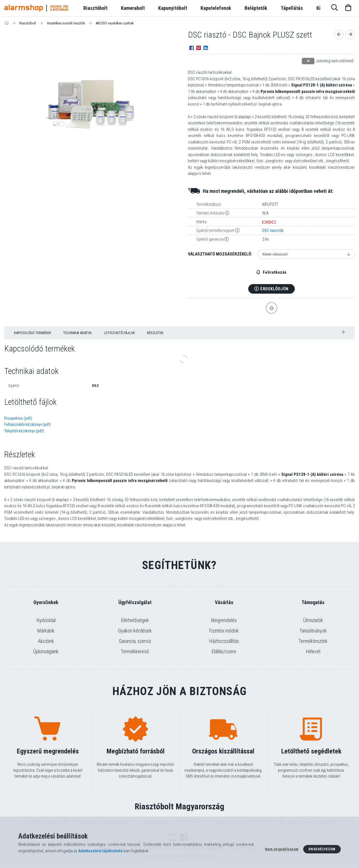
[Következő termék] (350, 35)
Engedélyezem (322, 849)
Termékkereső (135, 651)
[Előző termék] (339, 35)
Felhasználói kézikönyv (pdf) (27, 424)
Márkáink (46, 631)
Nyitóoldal (46, 620)
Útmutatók (313, 620)
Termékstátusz (209, 204)
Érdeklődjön (274, 289)
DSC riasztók (273, 230)
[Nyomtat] (271, 308)
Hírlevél (313, 651)
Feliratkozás (274, 272)
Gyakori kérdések (135, 631)
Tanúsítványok (313, 631)
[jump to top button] (343, 333)
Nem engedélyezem (282, 849)
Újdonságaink (46, 651)
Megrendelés (224, 620)
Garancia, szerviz (135, 641)
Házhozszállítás (224, 641)
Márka (202, 222)
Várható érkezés (210, 213)
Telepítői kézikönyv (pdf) (24, 431)
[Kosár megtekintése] (348, 8)
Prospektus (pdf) (18, 418)
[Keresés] (335, 8)
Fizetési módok (224, 631)
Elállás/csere (224, 651)
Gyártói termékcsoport (215, 230)
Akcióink (46, 641)
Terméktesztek (313, 641)
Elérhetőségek (135, 620)
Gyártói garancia (210, 239)
